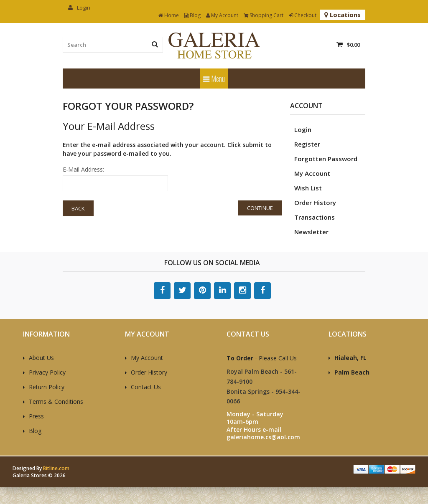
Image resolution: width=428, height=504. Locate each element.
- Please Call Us (262, 358)
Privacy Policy (47, 372)
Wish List (308, 188)
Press (36, 416)
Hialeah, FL (350, 358)
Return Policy (47, 387)
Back (78, 208)
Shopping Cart (264, 15)
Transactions (315, 217)
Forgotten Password (326, 159)
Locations (343, 15)
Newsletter (311, 232)
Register (307, 144)
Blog (192, 15)
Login (79, 8)
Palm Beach (352, 372)
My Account (222, 15)
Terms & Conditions (56, 401)
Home (169, 15)
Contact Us (146, 387)
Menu (214, 79)
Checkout (303, 15)
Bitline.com (56, 468)
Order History (315, 203)
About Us (41, 358)
